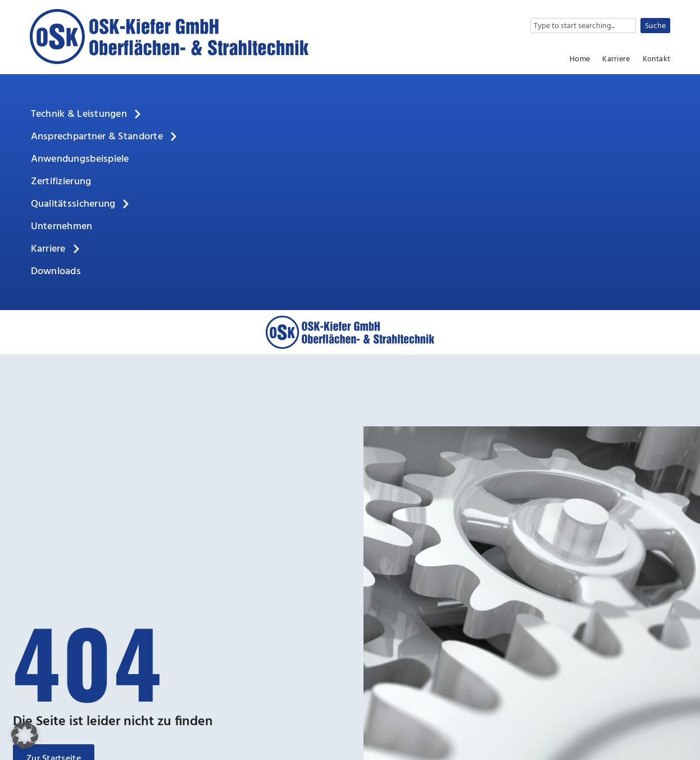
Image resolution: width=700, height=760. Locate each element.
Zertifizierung (61, 182)
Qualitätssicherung (81, 204)
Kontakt (656, 60)
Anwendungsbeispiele (80, 159)
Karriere (616, 60)
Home (580, 60)
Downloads (56, 272)
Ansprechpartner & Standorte (105, 137)
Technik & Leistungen (87, 115)
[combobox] (583, 26)
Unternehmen (62, 227)
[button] (25, 735)
